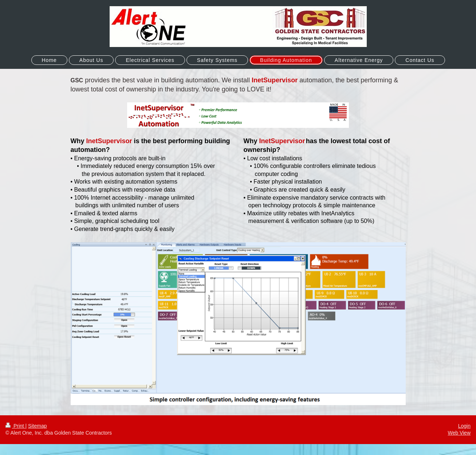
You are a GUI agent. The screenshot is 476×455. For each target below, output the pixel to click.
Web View (459, 433)
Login (464, 426)
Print (15, 426)
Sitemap (37, 426)
